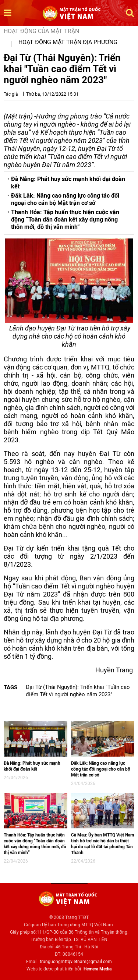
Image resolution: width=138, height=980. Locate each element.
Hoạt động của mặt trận (41, 31)
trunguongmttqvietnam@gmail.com (76, 962)
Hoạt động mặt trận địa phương (68, 42)
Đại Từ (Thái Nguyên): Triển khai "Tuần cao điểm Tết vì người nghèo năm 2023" (78, 691)
